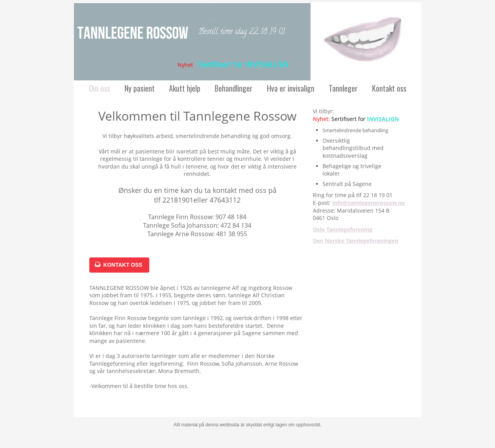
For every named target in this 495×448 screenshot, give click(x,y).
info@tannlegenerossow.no (369, 203)
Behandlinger (234, 88)
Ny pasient (140, 88)
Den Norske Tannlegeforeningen (356, 241)
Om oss (100, 88)
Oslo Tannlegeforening (343, 229)
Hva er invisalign (291, 88)
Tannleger (343, 88)
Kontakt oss (389, 88)
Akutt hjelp (185, 88)
